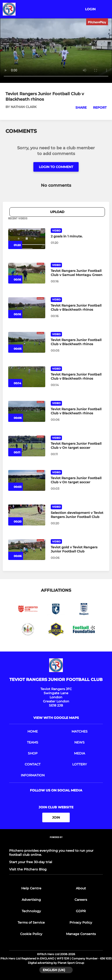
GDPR (81, 911)
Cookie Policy (31, 934)
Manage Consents (81, 934)
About (81, 888)
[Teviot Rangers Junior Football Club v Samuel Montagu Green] (27, 273)
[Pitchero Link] (56, 843)
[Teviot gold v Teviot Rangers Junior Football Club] (27, 550)
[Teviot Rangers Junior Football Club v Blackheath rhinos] (27, 308)
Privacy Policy (81, 922)
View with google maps (56, 718)
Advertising (31, 900)
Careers (81, 900)
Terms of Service (31, 922)
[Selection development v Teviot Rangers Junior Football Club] (27, 515)
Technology (31, 911)
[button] (79, 108)
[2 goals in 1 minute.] (27, 239)
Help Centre (31, 888)
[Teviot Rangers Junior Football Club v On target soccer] (27, 446)
